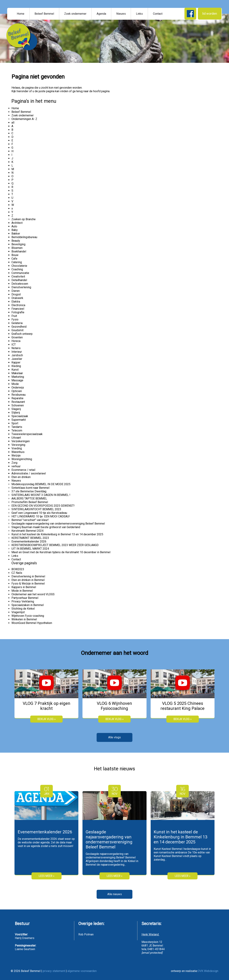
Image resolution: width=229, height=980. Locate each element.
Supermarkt (19, 420)
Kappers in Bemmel (24, 587)
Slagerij (16, 409)
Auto (14, 226)
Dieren (16, 291)
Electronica (18, 305)
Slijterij (16, 413)
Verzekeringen (21, 441)
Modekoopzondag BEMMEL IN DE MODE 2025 (41, 484)
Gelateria (17, 323)
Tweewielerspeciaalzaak (27, 434)
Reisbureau (19, 395)
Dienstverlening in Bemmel (28, 576)
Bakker (16, 234)
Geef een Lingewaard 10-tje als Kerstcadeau (39, 513)
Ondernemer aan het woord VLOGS (33, 594)
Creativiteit (18, 277)
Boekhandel (19, 251)
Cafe (14, 259)
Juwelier (17, 359)
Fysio (15, 319)
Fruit (14, 316)
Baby (15, 230)
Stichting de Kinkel (23, 609)
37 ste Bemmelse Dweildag (29, 491)
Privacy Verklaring (23, 601)
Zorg (14, 463)
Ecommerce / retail (23, 470)
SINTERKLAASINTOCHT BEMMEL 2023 (36, 509)
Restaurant (18, 402)
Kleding (16, 366)
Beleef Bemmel (44, 14)
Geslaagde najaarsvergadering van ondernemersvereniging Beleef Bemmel (58, 524)
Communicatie (20, 273)
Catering (17, 262)
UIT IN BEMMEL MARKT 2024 (30, 549)
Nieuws (121, 14)
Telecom (17, 430)
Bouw (15, 255)
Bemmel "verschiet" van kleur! (30, 520)
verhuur (16, 466)
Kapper (16, 362)
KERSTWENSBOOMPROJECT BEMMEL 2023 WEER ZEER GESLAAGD (55, 545)
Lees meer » (46, 876)
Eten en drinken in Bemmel (28, 580)
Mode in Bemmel (22, 591)
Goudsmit (17, 330)
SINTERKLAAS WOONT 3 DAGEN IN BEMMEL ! (41, 495)
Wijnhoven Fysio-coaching (28, 616)
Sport (15, 423)
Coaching (17, 269)
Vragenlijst (18, 612)
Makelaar (17, 373)
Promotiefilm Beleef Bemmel (30, 502)
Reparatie (17, 398)
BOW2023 (18, 569)
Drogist (16, 294)
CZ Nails (17, 573)
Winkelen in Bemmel (24, 619)
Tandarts (17, 427)
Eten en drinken (21, 477)
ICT (14, 345)
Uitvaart (16, 438)
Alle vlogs (114, 737)
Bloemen (17, 248)
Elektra (16, 302)
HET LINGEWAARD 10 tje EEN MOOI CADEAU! (41, 516)
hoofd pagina (101, 91)
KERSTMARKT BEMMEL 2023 (30, 538)
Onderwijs (18, 388)
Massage (17, 380)
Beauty (16, 241)
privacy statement (54, 971)
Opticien (17, 391)
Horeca (16, 341)
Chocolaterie (19, 266)
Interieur (17, 352)
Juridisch (17, 355)
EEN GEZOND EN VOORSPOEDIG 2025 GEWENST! (43, 506)
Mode (15, 384)
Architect (17, 223)
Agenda (101, 14)
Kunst (15, 370)
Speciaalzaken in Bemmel (28, 605)
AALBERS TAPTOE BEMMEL (29, 499)
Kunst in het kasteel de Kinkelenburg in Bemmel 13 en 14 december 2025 (57, 534)
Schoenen (18, 405)
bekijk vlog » (46, 719)
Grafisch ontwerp (22, 334)
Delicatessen (20, 284)
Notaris (16, 348)
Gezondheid (19, 327)
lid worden (210, 14)
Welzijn (16, 456)
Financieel (18, 309)
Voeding (17, 448)
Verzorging (18, 445)
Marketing (18, 377)
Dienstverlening (21, 287)
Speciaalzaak (20, 416)
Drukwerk (17, 298)
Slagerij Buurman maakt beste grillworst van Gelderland (46, 527)
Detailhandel (19, 280)
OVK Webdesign (208, 971)
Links (139, 14)
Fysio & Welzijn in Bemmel (28, 584)
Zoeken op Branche (24, 219)
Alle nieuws (115, 894)
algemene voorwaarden (82, 971)
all (13, 123)
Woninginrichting (22, 459)
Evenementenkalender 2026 (29, 541)
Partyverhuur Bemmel (25, 598)
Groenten (17, 337)
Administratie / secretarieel (29, 473)
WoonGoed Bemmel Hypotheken (32, 623)
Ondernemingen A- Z (24, 119)
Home (21, 14)
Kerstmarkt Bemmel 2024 (27, 531)
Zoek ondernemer (75, 14)
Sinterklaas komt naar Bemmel (30, 488)
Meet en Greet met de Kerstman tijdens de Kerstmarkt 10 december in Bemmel (61, 552)
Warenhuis (18, 452)
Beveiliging (18, 244)
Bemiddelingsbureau (24, 237)
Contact (158, 14)
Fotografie (18, 312)
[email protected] (152, 953)
